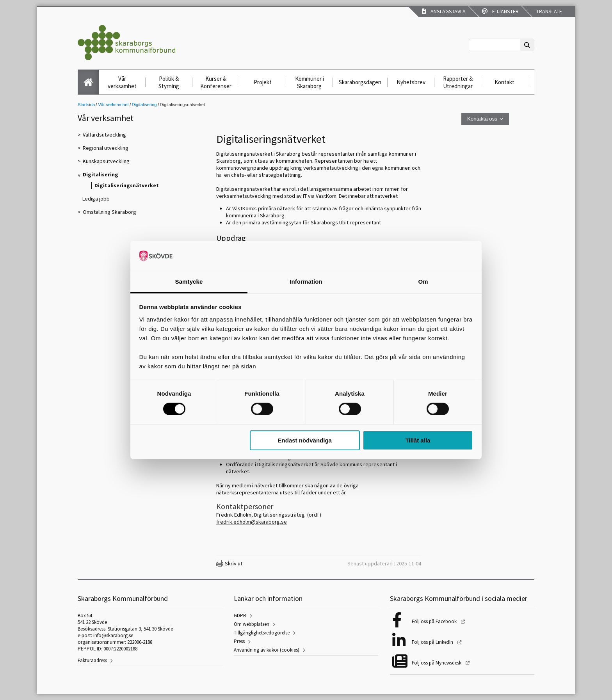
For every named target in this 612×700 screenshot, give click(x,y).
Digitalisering (144, 105)
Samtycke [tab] (189, 282)
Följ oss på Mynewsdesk (437, 663)
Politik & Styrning (169, 82)
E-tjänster (500, 11)
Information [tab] (306, 282)
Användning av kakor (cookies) (267, 650)
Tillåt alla (418, 440)
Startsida (86, 105)
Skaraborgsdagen (360, 82)
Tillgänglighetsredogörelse (262, 633)
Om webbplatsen (252, 624)
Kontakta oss (482, 119)
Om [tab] (423, 282)
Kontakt (504, 82)
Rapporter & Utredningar (458, 82)
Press (239, 641)
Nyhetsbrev (411, 82)
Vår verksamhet (122, 82)
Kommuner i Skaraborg (310, 82)
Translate (549, 11)
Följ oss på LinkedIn (433, 642)
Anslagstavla (444, 11)
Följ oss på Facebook (435, 621)
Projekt (263, 82)
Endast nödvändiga (305, 440)
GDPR (240, 616)
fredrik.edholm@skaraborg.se (252, 522)
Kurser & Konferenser (216, 82)
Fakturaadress (92, 660)
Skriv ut (234, 563)
